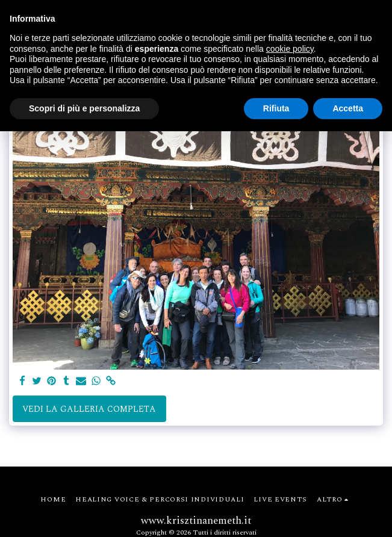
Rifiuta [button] (276, 108)
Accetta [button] (348, 108)
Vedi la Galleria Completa (89, 409)
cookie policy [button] (290, 49)
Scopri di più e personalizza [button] (84, 108)
